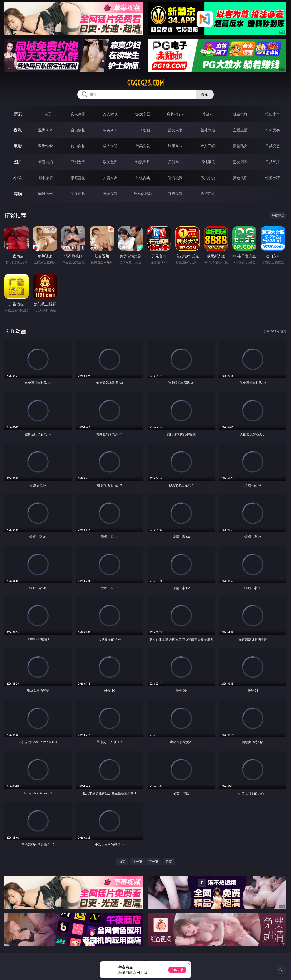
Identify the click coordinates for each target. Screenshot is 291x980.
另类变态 (273, 146)
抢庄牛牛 (273, 114)
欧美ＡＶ (110, 130)
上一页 (138, 862)
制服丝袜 (175, 146)
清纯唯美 (208, 162)
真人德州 (78, 114)
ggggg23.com (145, 83)
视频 (18, 130)
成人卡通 (110, 146)
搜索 (205, 94)
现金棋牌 (240, 114)
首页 (122, 862)
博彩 (18, 114)
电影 (18, 146)
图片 (18, 162)
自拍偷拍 (78, 130)
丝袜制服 (208, 130)
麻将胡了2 (175, 114)
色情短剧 (208, 194)
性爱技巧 (273, 178)
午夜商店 (78, 194)
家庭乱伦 (78, 178)
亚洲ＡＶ (45, 130)
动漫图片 (143, 162)
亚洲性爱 (45, 146)
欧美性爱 (143, 146)
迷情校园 (175, 178)
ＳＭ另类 (273, 130)
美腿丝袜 (175, 162)
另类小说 (208, 178)
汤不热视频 (143, 194)
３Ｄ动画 (143, 130)
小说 (18, 178)
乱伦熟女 (240, 146)
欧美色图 (110, 162)
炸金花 (208, 114)
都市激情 (45, 178)
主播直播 (240, 130)
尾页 (169, 862)
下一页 (153, 862)
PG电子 (45, 114)
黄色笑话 (240, 178)
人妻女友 (110, 178)
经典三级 (208, 146)
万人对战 (110, 114)
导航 (18, 194)
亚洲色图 (78, 162)
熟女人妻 (175, 130)
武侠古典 (143, 178)
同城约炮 (45, 194)
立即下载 (177, 970)
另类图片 (273, 162)
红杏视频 (175, 194)
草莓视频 (110, 194)
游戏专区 (143, 114)
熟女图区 (240, 162)
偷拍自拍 (78, 146)
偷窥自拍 (45, 162)
